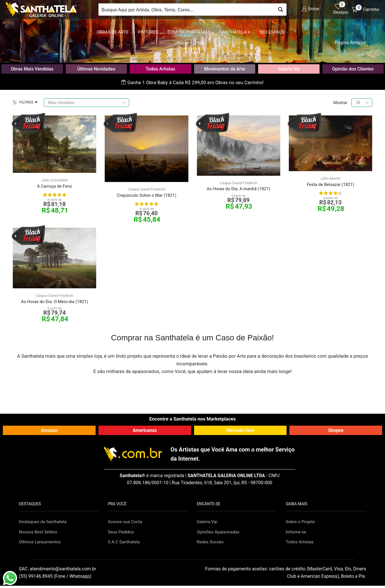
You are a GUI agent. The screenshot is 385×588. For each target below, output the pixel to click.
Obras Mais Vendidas (32, 69)
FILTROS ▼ (26, 103)
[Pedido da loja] (87, 103)
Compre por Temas (191, 32)
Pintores (150, 32)
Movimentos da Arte (225, 69)
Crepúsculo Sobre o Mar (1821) (146, 196)
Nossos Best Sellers (39, 534)
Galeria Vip (289, 69)
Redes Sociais (211, 544)
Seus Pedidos (122, 534)
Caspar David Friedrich (147, 189)
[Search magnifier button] (280, 10)
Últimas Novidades (96, 69)
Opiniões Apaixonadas (219, 534)
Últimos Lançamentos (41, 544)
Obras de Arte (114, 32)
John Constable (55, 180)
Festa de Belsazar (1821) (331, 185)
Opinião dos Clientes (353, 69)
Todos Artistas (160, 69)
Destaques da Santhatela (44, 523)
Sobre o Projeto (301, 523)
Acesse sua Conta (126, 523)
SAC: (58, 571)
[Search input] (187, 10)
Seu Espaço (274, 32)
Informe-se (297, 534)
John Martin (331, 179)
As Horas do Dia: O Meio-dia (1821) (54, 303)
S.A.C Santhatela (125, 544)
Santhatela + (237, 32)
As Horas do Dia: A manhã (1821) (238, 190)
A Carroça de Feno (54, 187)
